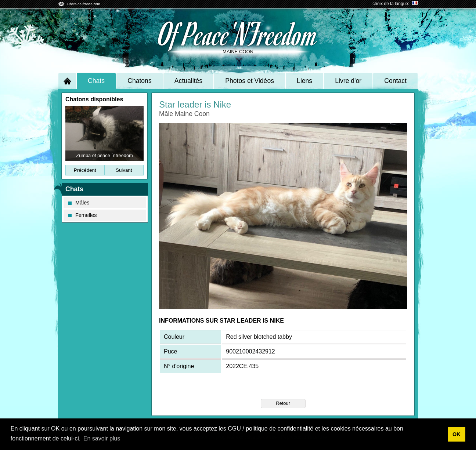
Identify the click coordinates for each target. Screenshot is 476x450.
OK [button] (457, 434)
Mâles (79, 203)
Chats (96, 81)
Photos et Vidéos (250, 81)
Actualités (188, 81)
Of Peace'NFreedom (238, 33)
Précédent (85, 170)
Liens (304, 81)
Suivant (124, 170)
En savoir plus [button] (102, 438)
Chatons (140, 81)
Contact (395, 81)
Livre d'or (348, 81)
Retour (283, 403)
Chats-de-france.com (84, 4)
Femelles (82, 215)
